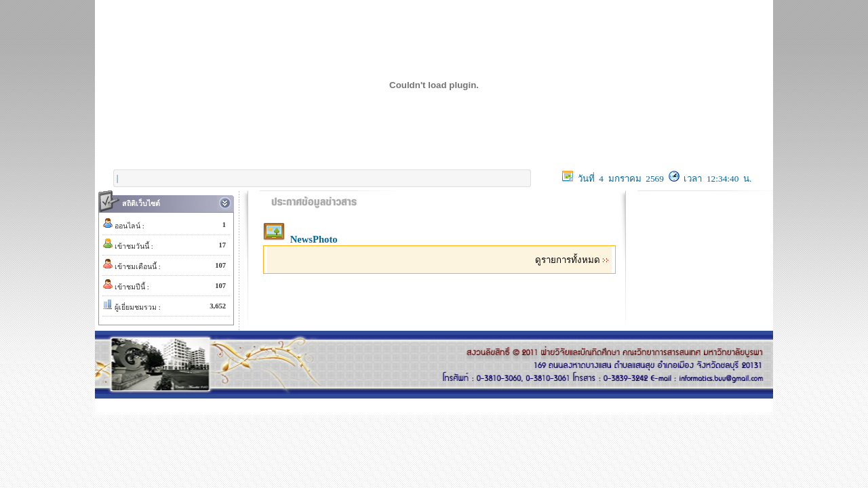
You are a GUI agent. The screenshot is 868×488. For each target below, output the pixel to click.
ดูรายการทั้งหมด (572, 260)
